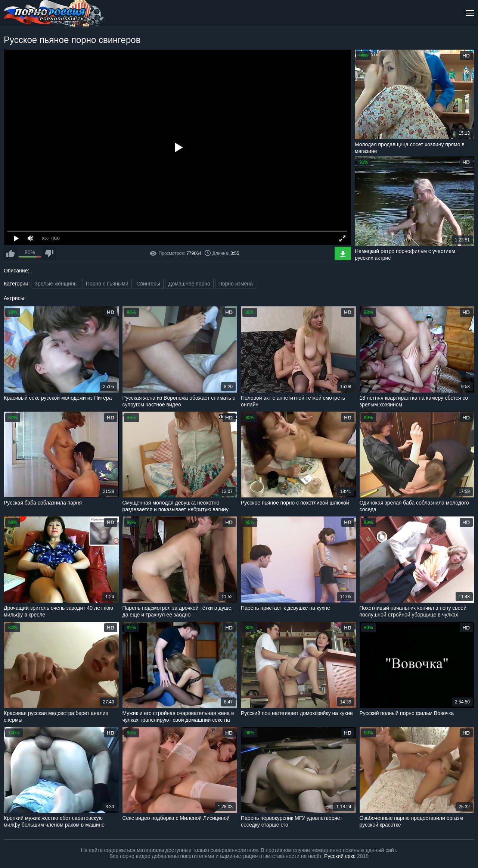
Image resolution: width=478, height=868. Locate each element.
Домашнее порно (189, 284)
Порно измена (236, 284)
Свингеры (148, 284)
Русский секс (340, 856)
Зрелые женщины (56, 284)
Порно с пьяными (107, 284)
